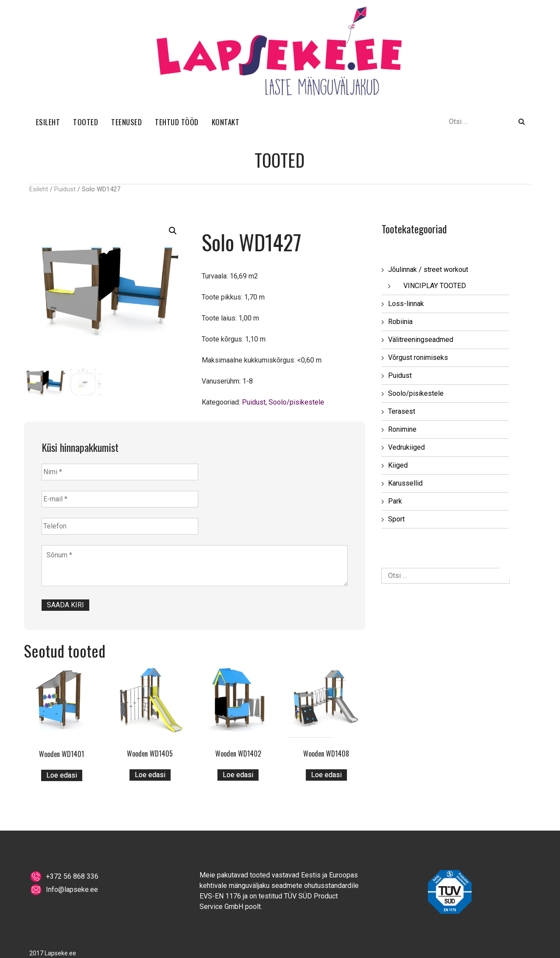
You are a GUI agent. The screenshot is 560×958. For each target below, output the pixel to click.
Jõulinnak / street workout (428, 269)
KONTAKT (226, 122)
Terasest (402, 411)
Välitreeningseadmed (421, 340)
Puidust (65, 189)
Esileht (39, 189)
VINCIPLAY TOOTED (435, 286)
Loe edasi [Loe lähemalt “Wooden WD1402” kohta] (238, 775)
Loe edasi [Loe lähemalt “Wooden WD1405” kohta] (150, 775)
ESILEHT (48, 122)
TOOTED (86, 122)
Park (395, 501)
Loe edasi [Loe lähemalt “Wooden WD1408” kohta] (326, 775)
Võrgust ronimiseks (418, 357)
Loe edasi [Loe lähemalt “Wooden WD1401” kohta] (62, 775)
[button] (173, 231)
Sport (396, 519)
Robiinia (400, 322)
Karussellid (405, 483)
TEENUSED (126, 122)
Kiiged (398, 465)
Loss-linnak (406, 304)
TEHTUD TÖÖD (177, 122)
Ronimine (402, 429)
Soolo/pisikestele (296, 402)
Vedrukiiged (406, 447)
